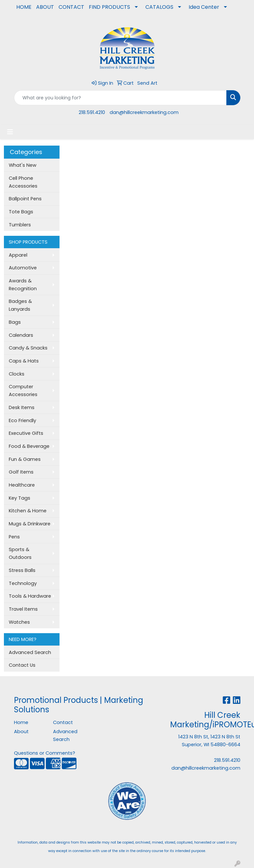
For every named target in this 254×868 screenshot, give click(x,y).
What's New (23, 165)
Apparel (18, 255)
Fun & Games (25, 459)
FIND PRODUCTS (109, 7)
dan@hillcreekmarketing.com (144, 112)
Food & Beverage (29, 446)
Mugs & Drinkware (30, 524)
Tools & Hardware (30, 596)
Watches (19, 622)
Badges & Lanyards (20, 305)
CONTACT (71, 7)
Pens (14, 537)
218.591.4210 (92, 112)
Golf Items (21, 472)
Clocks (17, 374)
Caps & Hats (24, 361)
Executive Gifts (26, 433)
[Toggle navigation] (10, 132)
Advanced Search (30, 652)
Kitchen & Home (28, 511)
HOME (24, 7)
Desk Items (22, 407)
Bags (15, 322)
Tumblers (20, 225)
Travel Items (23, 609)
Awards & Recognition (23, 285)
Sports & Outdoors (20, 553)
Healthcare (22, 485)
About (21, 732)
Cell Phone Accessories (23, 182)
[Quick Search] (120, 98)
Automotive (23, 268)
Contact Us (22, 665)
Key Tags (20, 498)
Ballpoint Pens (25, 199)
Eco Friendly (22, 420)
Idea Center (204, 7)
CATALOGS (159, 7)
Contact (63, 722)
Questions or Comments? (45, 753)
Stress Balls (22, 570)
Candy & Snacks (28, 348)
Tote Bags (21, 212)
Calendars (21, 335)
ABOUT (45, 7)
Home (21, 722)
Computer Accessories (23, 391)
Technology (23, 583)
